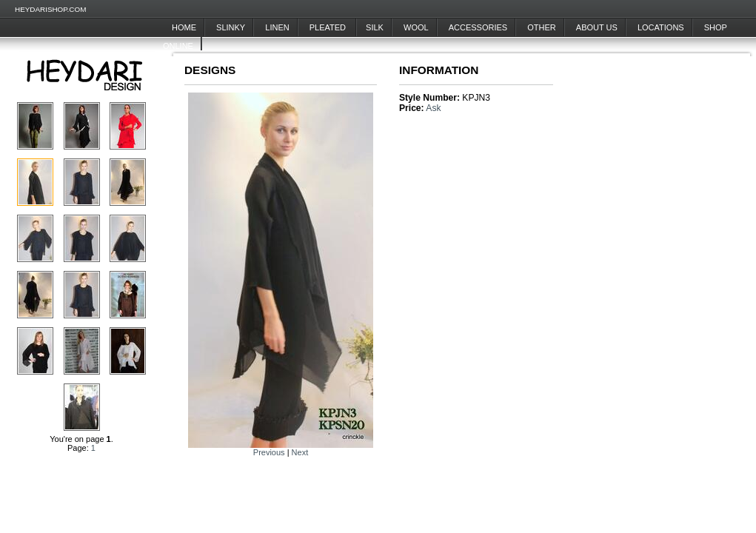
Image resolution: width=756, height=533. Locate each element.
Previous (269, 452)
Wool (416, 27)
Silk (375, 27)
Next (300, 452)
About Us (597, 27)
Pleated (329, 27)
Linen (277, 27)
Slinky (231, 27)
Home (184, 27)
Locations (661, 27)
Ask (433, 108)
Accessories (478, 27)
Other (542, 27)
